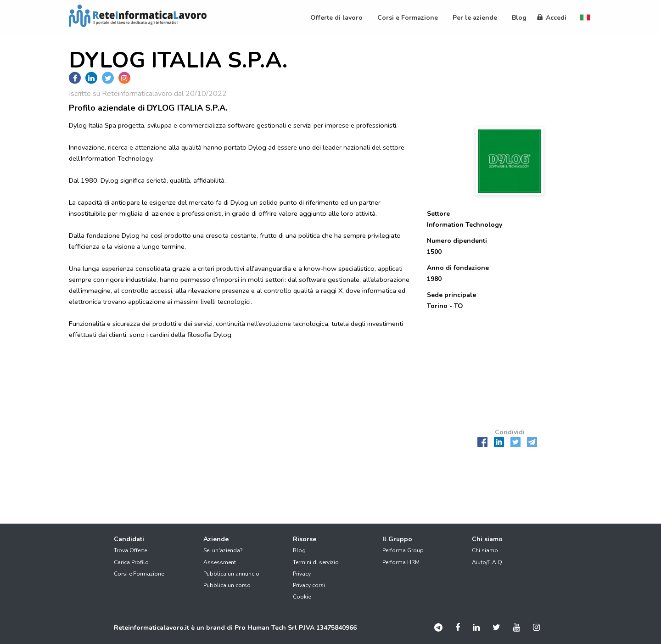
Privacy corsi (309, 585)
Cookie (302, 597)
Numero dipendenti (457, 241)
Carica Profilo (131, 562)
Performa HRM (401, 562)
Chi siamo (485, 550)
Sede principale (451, 295)
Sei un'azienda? (223, 550)
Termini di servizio (316, 562)
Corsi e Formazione (139, 574)
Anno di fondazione (458, 268)
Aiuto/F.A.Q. (488, 562)
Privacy (302, 574)
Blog (299, 550)
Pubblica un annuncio (231, 574)
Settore (438, 214)
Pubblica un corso (227, 585)
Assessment (220, 562)
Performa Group (403, 550)
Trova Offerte (130, 550)
